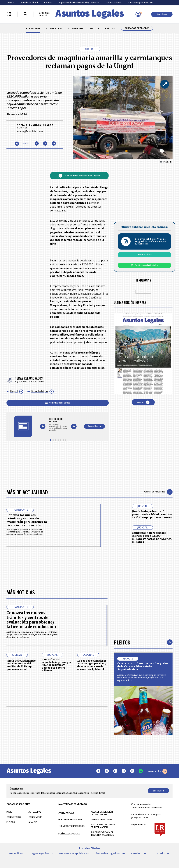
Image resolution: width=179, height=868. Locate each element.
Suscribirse (162, 14)
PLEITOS (94, 28)
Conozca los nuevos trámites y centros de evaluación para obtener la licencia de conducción (27, 520)
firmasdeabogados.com (110, 853)
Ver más (143, 402)
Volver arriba (158, 771)
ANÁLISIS (110, 28)
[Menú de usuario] (138, 14)
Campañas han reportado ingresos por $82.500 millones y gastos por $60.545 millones (152, 537)
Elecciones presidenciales (141, 3)
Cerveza (48, 3)
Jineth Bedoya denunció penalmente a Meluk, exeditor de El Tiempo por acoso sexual (152, 514)
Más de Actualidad (27, 492)
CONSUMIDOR (76, 28)
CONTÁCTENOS (66, 813)
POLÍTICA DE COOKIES (69, 834)
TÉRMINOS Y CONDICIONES (71, 826)
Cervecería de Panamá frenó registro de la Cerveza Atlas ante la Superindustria (143, 666)
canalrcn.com (140, 853)
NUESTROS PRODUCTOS (70, 820)
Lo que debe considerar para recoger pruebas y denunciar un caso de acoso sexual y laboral (92, 665)
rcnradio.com (163, 853)
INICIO (9, 812)
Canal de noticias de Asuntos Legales (79, 176)
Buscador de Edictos (137, 28)
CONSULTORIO (54, 28)
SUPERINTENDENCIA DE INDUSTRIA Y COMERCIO (102, 834)
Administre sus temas (58, 403)
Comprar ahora (144, 255)
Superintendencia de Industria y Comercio (79, 3)
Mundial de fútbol (29, 3)
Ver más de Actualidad (158, 492)
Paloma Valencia (114, 3)
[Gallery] (58, 424)
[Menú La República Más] (9, 14)
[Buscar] (26, 14)
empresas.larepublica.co (74, 853)
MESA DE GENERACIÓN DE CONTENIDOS (102, 813)
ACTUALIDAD (33, 28)
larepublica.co (17, 853)
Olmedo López (40, 391)
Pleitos (122, 642)
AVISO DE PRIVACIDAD (101, 820)
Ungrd (14, 391)
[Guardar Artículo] (21, 144)
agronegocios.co (42, 853)
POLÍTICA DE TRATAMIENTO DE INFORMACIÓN (105, 826)
